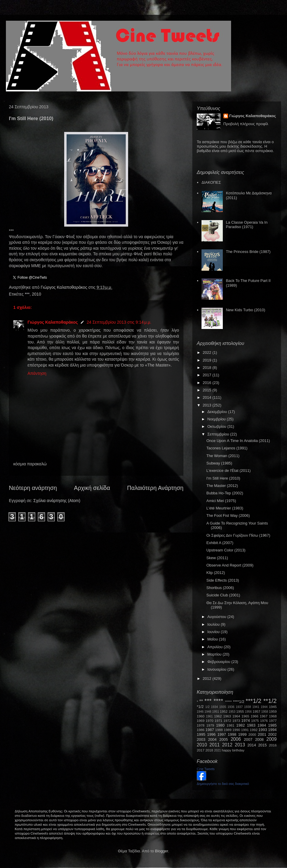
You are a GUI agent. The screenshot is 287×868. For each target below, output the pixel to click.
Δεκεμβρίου (218, 412)
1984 (262, 725)
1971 (218, 721)
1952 (224, 711)
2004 (212, 739)
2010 (37, 294)
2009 (271, 739)
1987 (210, 730)
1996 (211, 734)
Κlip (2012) (216, 573)
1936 (231, 707)
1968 (273, 716)
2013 (208, 405)
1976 (264, 721)
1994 (272, 730)
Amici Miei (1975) (221, 501)
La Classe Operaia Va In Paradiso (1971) (247, 225)
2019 (208, 360)
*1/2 (200, 707)
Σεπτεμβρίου (219, 434)
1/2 (207, 707)
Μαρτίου (215, 654)
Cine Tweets (206, 769)
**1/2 (270, 701)
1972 (227, 721)
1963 (227, 716)
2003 (201, 739)
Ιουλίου (214, 624)
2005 (224, 739)
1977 (273, 721)
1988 (219, 730)
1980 (220, 725)
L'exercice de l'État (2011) (228, 471)
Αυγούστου (217, 617)
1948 (208, 712)
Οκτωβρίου (217, 426)
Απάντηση (37, 373)
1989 (228, 730)
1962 (218, 716)
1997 (222, 734)
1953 (232, 712)
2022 (208, 352)
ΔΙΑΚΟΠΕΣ (211, 182)
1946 (200, 712)
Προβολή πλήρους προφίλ (246, 124)
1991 (245, 730)
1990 (236, 730)
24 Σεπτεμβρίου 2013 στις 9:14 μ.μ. (119, 322)
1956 (248, 712)
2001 (262, 734)
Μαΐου (213, 639)
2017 (208, 375)
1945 (273, 707)
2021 (218, 750)
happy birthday (233, 750)
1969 (201, 721)
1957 (257, 711)
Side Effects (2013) (222, 580)
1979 (210, 725)
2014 (208, 397)
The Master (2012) (222, 486)
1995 (201, 734)
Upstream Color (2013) (226, 550)
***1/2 (253, 701)
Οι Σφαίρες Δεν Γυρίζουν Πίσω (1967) (238, 535)
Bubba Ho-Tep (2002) (225, 493)
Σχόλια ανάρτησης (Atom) (57, 501)
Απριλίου (216, 647)
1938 (248, 707)
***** (229, 702)
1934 (214, 707)
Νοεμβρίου (217, 419)
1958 (265, 712)
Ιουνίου (214, 632)
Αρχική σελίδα (92, 488)
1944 (264, 707)
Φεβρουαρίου (219, 662)
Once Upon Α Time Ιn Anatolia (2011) (238, 441)
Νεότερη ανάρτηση (33, 488)
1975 (255, 721)
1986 (201, 730)
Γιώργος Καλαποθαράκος (64, 287)
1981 (230, 725)
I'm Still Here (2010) (223, 478)
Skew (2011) (217, 558)
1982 (241, 725)
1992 (254, 730)
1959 (273, 711)
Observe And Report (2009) (230, 565)
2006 (236, 739)
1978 (201, 725)
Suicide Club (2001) (223, 595)
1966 (254, 716)
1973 (236, 721)
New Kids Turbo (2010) (245, 310)
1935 (223, 707)
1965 (245, 716)
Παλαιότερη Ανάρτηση (155, 488)
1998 (232, 734)
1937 (239, 707)
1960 (201, 716)
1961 (209, 716)
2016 (208, 383)
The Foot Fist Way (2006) (228, 516)
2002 (272, 734)
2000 (252, 734)
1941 (256, 707)
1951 (216, 712)
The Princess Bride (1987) (248, 252)
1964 (236, 716)
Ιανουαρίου (217, 669)
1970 (209, 721)
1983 (251, 725)
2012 (208, 679)
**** (218, 701)
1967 (264, 716)
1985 (272, 725)
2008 (259, 739)
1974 (245, 721)
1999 (242, 734)
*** (27, 294)
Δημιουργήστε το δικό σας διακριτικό (223, 784)
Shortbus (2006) (220, 588)
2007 (248, 739)
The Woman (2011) (223, 456)
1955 (240, 711)
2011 (215, 745)
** (201, 701)
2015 (208, 390)
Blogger (162, 851)
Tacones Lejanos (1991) (227, 448)
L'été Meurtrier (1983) (225, 508)
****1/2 (238, 702)
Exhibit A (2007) (220, 543)
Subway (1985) (219, 463)
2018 (208, 368)
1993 (263, 730)
